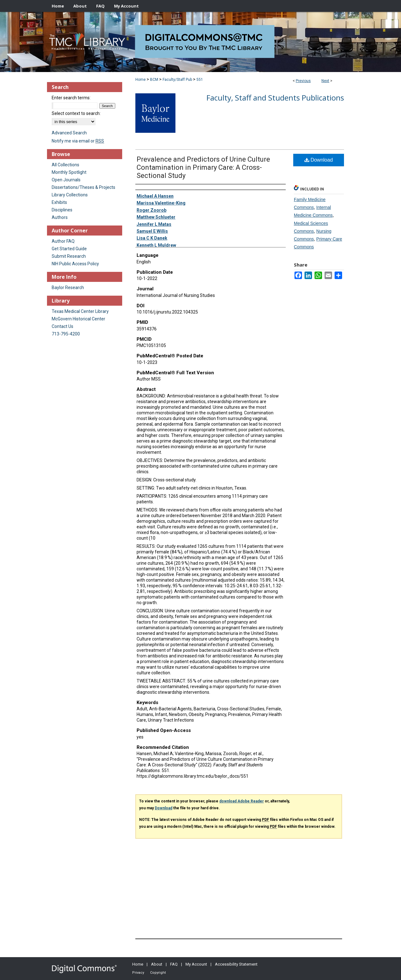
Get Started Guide (69, 249)
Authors (60, 217)
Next (325, 81)
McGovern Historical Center (78, 319)
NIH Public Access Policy (75, 264)
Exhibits (59, 202)
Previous (303, 81)
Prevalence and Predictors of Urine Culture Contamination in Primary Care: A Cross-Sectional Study (203, 167)
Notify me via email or (78, 141)
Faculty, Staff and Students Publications (275, 98)
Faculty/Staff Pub (177, 80)
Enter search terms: (71, 98)
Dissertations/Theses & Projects (83, 187)
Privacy (138, 973)
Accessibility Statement (236, 964)
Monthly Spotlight (69, 172)
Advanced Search (69, 133)
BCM (154, 80)
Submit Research (69, 256)
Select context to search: (76, 113)
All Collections (65, 165)
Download (319, 160)
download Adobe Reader (242, 801)
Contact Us (62, 326)
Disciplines (62, 210)
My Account (196, 964)
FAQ (174, 964)
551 (200, 80)
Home (141, 80)
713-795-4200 (66, 334)
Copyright (158, 973)
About (157, 964)
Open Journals (66, 180)
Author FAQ (63, 241)
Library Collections (70, 195)
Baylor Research (68, 288)
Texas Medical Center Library (80, 311)
